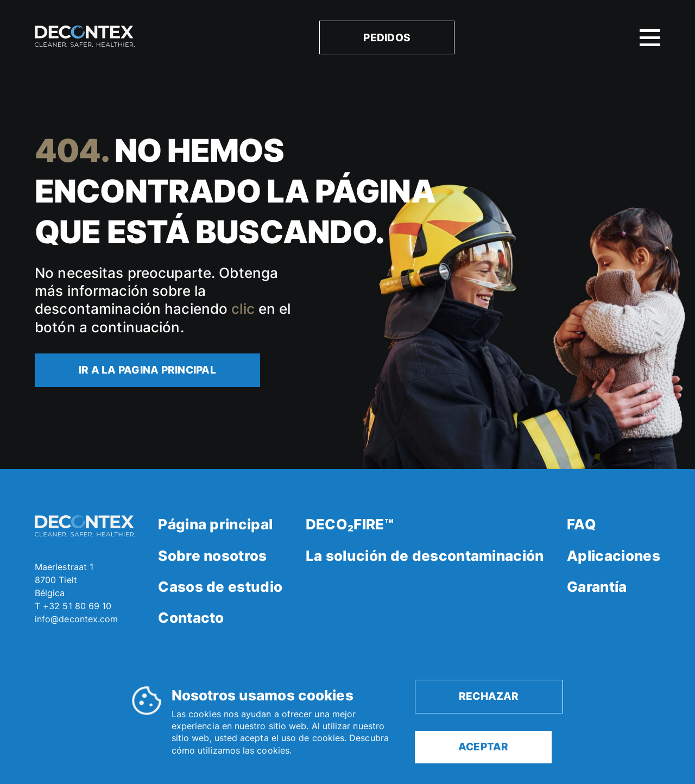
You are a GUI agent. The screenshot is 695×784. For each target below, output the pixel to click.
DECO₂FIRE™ (350, 524)
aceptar (484, 747)
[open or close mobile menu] (650, 37)
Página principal (215, 524)
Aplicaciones (614, 556)
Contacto (191, 618)
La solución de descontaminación (425, 556)
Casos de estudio (220, 587)
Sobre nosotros (212, 556)
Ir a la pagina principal (147, 370)
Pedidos (387, 37)
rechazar (489, 696)
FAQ (582, 524)
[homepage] (85, 37)
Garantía (597, 587)
